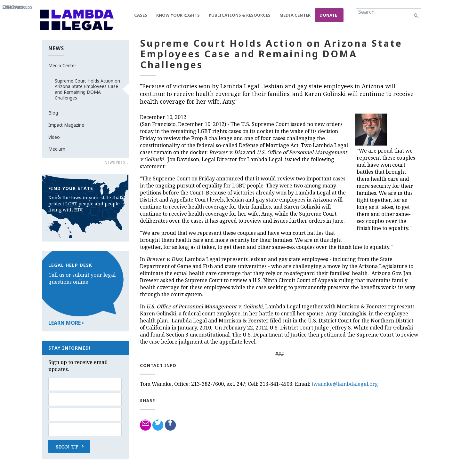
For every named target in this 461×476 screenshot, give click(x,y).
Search (366, 12)
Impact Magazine (66, 125)
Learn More (65, 323)
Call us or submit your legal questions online (82, 278)
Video (54, 137)
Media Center (295, 15)
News (56, 48)
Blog (53, 113)
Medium (57, 149)
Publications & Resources (240, 15)
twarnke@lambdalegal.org (345, 384)
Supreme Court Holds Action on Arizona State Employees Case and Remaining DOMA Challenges (87, 89)
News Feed (115, 163)
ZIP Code (12, 7)
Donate (328, 15)
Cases (141, 15)
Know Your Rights (178, 15)
